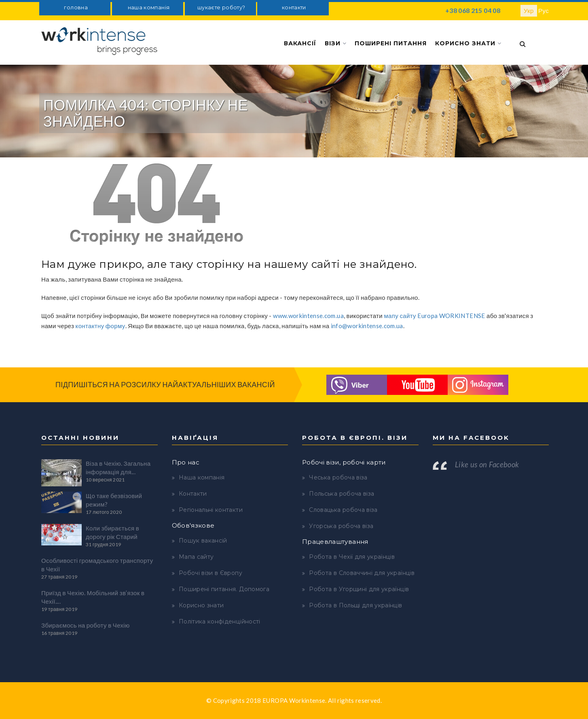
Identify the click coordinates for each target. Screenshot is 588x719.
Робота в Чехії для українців (352, 557)
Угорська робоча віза (341, 526)
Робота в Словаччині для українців (362, 573)
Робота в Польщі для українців (355, 605)
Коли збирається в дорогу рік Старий (112, 532)
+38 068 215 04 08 (473, 10)
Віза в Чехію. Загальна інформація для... (118, 468)
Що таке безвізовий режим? (114, 500)
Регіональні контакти (211, 510)
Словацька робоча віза (343, 510)
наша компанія (149, 7)
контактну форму (100, 326)
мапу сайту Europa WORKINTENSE (434, 316)
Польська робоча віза (342, 494)
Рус (544, 11)
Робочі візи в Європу (210, 573)
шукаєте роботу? (221, 7)
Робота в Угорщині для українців (359, 589)
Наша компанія (202, 477)
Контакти (193, 494)
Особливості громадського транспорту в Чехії (97, 565)
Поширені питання (391, 43)
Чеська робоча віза (338, 477)
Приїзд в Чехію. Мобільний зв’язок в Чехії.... (93, 597)
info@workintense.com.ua (367, 326)
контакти (294, 7)
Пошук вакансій (203, 541)
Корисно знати (468, 43)
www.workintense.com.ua (308, 316)
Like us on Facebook (487, 464)
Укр (529, 11)
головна (76, 7)
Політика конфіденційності (220, 621)
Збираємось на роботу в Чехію (86, 625)
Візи (336, 43)
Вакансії (300, 43)
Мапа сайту (196, 557)
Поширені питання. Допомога (224, 589)
